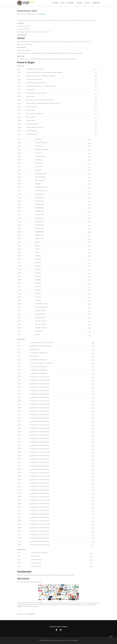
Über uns (56, 3)
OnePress (63, 640)
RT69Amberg (42, 14)
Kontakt (87, 3)
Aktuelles (79, 3)
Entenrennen (96, 3)
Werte (63, 3)
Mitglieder (70, 3)
